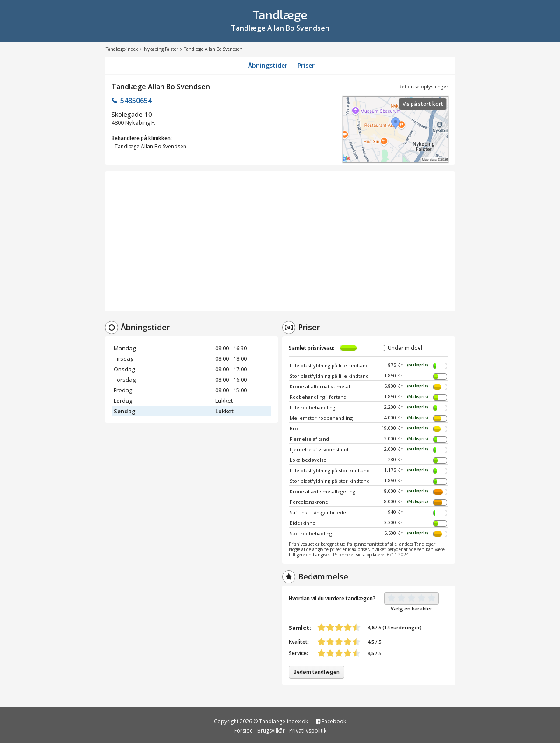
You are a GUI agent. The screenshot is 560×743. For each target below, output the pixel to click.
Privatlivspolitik (308, 731)
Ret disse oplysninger (423, 86)
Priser (306, 65)
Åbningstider (268, 65)
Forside (243, 731)
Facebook (331, 721)
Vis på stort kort (423, 104)
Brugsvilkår (271, 731)
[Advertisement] (280, 241)
